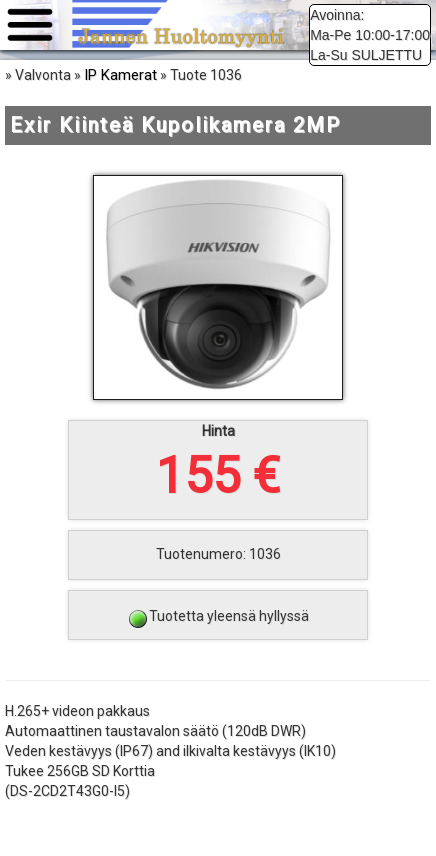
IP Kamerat (120, 75)
